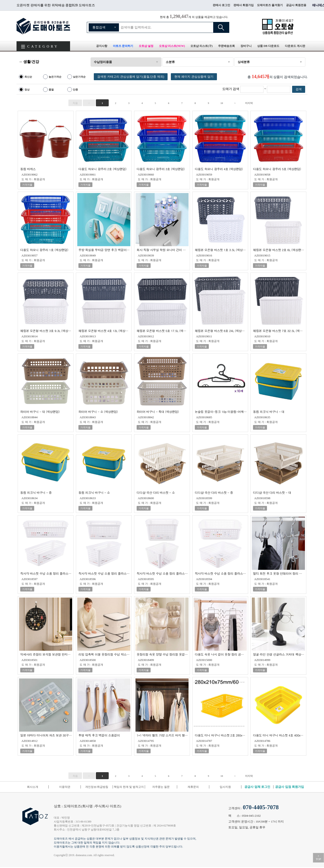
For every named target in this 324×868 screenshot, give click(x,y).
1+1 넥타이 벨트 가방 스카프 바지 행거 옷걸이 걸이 (163, 735)
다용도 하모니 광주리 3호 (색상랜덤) (161, 169)
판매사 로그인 (221, 5)
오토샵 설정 (146, 46)
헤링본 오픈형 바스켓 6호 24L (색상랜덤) (221, 330)
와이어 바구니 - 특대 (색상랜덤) (158, 411)
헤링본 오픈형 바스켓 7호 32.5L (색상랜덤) (279, 330)
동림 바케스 (28, 169)
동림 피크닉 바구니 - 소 (94, 492)
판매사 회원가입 (244, 5)
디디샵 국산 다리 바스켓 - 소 (156, 492)
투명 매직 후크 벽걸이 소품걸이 (99, 735)
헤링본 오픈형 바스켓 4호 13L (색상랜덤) (104, 330)
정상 (27, 90)
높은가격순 (55, 77)
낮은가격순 (79, 77)
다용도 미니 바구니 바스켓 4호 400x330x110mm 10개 (279, 735)
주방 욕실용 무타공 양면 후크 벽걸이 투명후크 (104, 250)
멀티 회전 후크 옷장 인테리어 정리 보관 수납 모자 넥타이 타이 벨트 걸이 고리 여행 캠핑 (279, 573)
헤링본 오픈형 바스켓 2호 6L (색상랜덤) (279, 250)
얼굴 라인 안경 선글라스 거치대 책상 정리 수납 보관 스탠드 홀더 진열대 (279, 654)
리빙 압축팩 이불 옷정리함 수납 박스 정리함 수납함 (104, 654)
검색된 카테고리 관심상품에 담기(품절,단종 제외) (131, 77)
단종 (75, 90)
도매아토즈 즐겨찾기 (270, 5)
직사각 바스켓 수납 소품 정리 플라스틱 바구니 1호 (46, 573)
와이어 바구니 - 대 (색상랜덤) (40, 411)
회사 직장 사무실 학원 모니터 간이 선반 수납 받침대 (163, 250)
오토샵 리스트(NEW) (172, 46)
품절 (51, 90)
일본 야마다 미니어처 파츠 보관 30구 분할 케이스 (46, 735)
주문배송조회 (226, 46)
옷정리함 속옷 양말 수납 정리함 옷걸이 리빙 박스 (163, 654)
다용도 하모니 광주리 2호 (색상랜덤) (102, 169)
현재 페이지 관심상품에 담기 (194, 77)
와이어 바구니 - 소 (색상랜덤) (98, 411)
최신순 (28, 77)
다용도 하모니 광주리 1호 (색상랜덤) (44, 250)
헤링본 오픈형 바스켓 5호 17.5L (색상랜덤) (163, 330)
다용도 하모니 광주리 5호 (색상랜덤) (277, 169)
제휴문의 (193, 787)
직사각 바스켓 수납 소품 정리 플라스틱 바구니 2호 (104, 573)
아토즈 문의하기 (123, 46)
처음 (75, 103)
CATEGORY (43, 46)
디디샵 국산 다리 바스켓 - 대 (272, 492)
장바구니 (246, 46)
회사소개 (33, 787)
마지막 (249, 103)
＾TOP (318, 858)
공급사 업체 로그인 (257, 787)
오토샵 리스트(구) (201, 46)
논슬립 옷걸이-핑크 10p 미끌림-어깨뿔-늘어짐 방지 (221, 411)
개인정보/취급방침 (97, 787)
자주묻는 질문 (161, 787)
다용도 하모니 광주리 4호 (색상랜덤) (219, 169)
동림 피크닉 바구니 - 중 (36, 492)
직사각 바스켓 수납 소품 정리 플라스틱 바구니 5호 (221, 573)
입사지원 (225, 787)
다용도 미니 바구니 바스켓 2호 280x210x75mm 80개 (221, 735)
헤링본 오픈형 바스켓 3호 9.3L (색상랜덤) (46, 330)
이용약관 (65, 787)
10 (222, 103)
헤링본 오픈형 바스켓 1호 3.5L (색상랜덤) (221, 250)
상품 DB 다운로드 (268, 46)
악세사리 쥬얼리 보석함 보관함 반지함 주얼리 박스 (46, 654)
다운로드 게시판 (295, 46)
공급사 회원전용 (296, 5)
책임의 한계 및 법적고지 (129, 787)
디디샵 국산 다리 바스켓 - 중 (214, 492)
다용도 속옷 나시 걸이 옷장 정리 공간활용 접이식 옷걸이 (221, 654)
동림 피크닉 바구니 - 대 (269, 411)
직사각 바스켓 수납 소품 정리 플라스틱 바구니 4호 (163, 573)
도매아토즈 (43, 26)
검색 (221, 27)
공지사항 (102, 46)
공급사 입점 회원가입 (290, 787)
